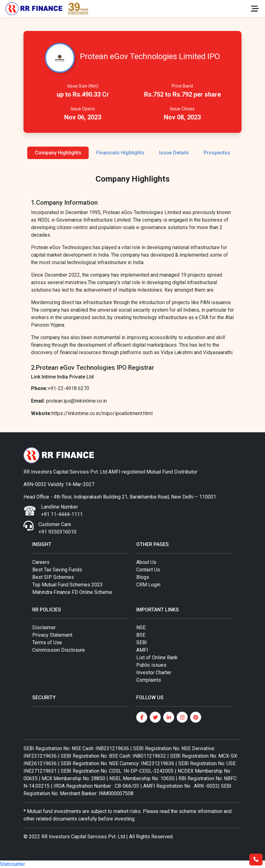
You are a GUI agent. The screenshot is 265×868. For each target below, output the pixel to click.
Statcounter (13, 864)
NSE (141, 627)
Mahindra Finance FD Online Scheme (72, 592)
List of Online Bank (157, 657)
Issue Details (174, 153)
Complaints (149, 680)
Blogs (143, 577)
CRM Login (148, 585)
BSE (141, 635)
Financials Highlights (120, 153)
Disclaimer (44, 627)
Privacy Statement (52, 635)
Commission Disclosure (59, 650)
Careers (41, 562)
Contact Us (148, 570)
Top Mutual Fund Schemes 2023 (68, 585)
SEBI (142, 642)
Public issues (151, 665)
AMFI (142, 650)
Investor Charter (154, 672)
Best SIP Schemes (53, 577)
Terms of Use (47, 642)
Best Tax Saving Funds (57, 570)
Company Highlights (58, 153)
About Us (146, 562)
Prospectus (217, 153)
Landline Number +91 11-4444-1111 (62, 511)
